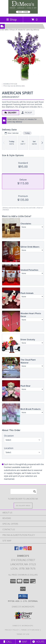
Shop (12, 19)
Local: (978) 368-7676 (23, 569)
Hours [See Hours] (38, 642)
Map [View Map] (23, 642)
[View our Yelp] (30, 549)
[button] (23, 597)
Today (27, 133)
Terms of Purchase (30, 630)
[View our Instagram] (25, 549)
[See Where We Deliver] (23, 505)
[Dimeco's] (23, 13)
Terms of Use (23, 634)
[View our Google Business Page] (21, 549)
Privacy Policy (12, 630)
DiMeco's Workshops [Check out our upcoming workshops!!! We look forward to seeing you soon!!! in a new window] (23, 607)
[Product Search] (24, 491)
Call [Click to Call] (8, 642)
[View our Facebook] (16, 549)
